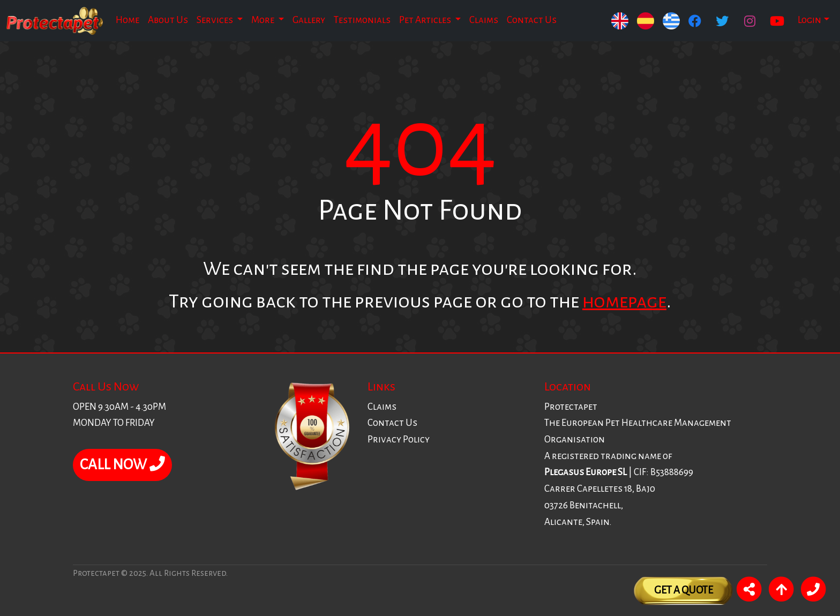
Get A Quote (684, 590)
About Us (168, 20)
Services (216, 20)
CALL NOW (122, 464)
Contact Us (532, 20)
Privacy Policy (399, 440)
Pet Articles (426, 20)
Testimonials (362, 20)
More (264, 20)
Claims (484, 20)
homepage (624, 301)
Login (809, 20)
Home (127, 20)
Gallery (309, 20)
